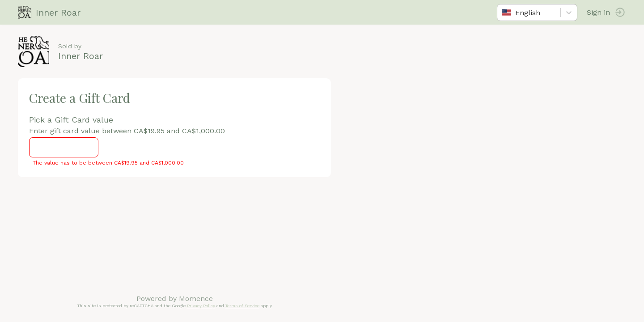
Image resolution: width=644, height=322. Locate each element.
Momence (196, 299)
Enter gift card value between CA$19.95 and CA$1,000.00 (127, 131)
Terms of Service (242, 306)
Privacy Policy (201, 306)
